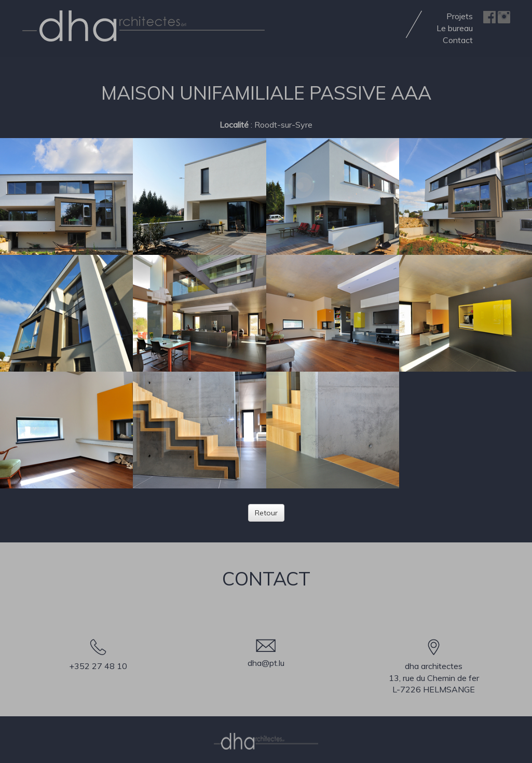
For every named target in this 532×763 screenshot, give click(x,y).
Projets (460, 16)
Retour (266, 513)
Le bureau (455, 28)
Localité (234, 125)
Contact (458, 40)
